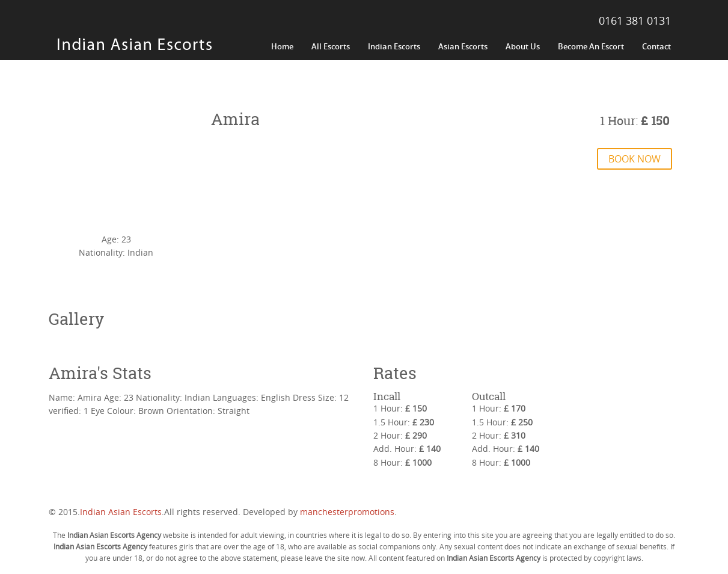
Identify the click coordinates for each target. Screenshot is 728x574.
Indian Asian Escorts (121, 512)
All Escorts (331, 46)
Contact (656, 46)
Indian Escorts (394, 46)
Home (282, 46)
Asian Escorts (463, 46)
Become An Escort (591, 46)
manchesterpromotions (347, 512)
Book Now (635, 159)
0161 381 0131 (635, 20)
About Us (523, 46)
